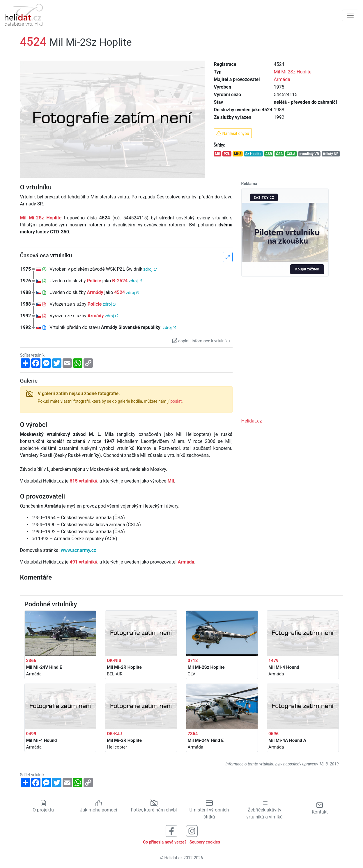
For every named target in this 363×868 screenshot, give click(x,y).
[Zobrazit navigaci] (350, 15)
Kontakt (320, 808)
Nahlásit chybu (233, 133)
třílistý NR (331, 154)
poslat (176, 401)
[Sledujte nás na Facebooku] (171, 831)
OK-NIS (114, 661)
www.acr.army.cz (78, 550)
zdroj (150, 269)
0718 (193, 661)
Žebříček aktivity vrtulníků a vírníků (264, 810)
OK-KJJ (114, 734)
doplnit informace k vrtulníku (201, 341)
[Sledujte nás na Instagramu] (192, 831)
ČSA (279, 154)
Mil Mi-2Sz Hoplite (293, 72)
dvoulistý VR (309, 154)
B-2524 (120, 281)
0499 (31, 734)
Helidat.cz (252, 421)
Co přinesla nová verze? (165, 842)
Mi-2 (238, 154)
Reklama (249, 184)
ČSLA (291, 154)
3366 (31, 661)
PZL (227, 154)
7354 (193, 734)
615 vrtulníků (83, 481)
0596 (273, 734)
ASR (269, 154)
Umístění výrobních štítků (209, 810)
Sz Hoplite (253, 154)
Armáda (282, 79)
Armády (95, 292)
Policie (94, 281)
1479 (273, 661)
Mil (217, 154)
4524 (119, 292)
